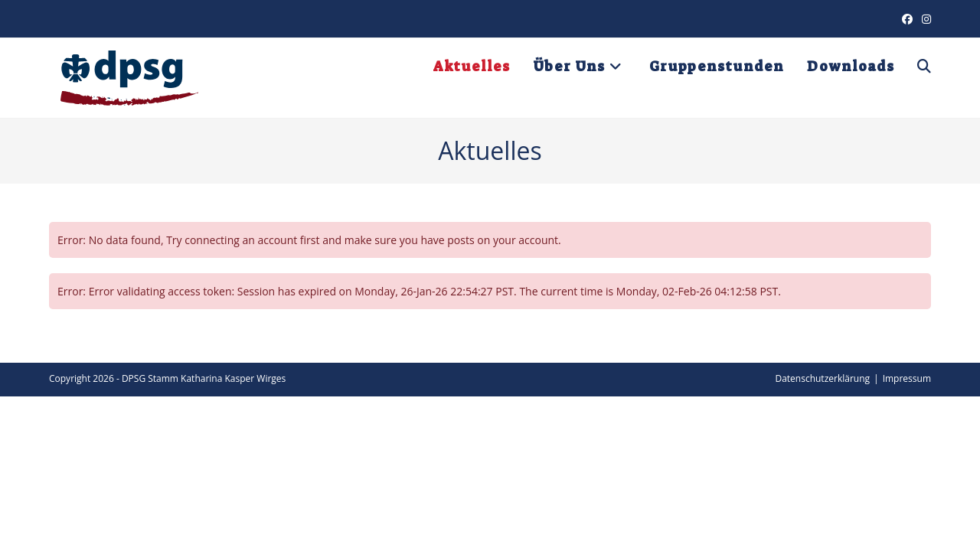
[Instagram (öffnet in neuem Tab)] (924, 19)
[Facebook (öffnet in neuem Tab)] (907, 19)
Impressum (907, 378)
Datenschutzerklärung (822, 378)
